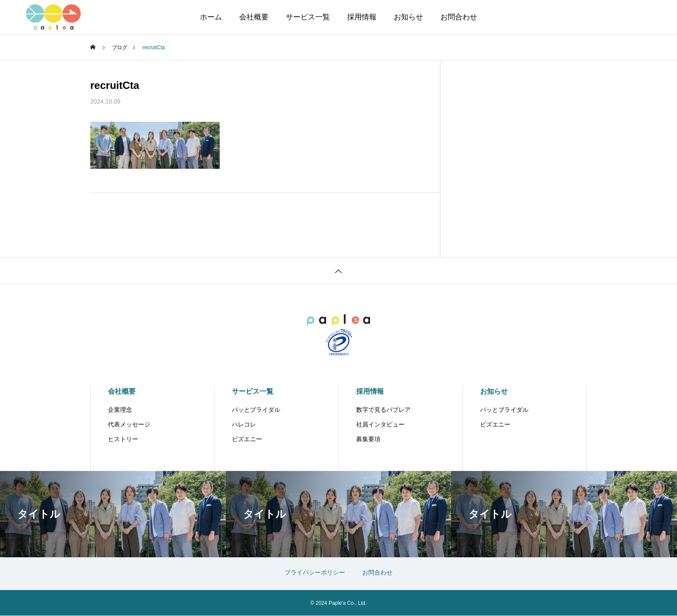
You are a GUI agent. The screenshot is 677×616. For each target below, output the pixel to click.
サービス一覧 (308, 17)
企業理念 (120, 410)
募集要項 (368, 439)
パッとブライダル (256, 410)
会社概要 (254, 17)
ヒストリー (123, 439)
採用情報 (362, 17)
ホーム (211, 17)
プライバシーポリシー (315, 572)
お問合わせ (459, 17)
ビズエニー (247, 439)
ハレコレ (244, 424)
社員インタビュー (380, 424)
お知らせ (408, 17)
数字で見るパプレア (383, 410)
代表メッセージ (129, 424)
